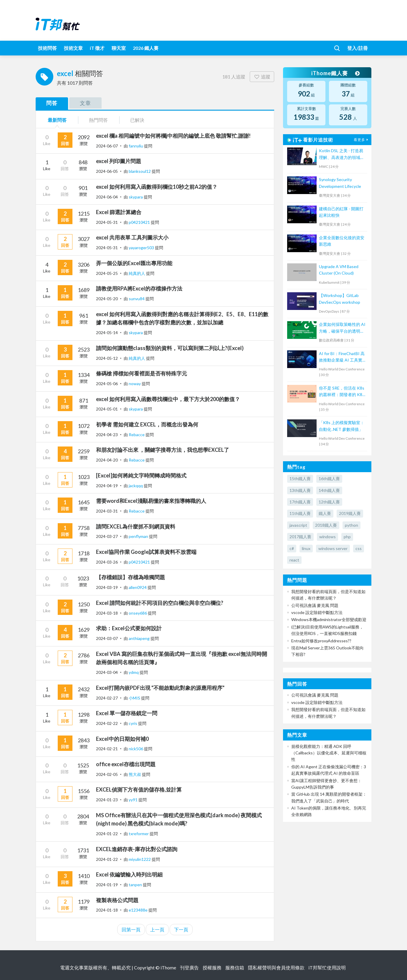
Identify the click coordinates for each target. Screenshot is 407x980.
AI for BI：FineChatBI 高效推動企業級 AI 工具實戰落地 (342, 357)
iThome (168, 967)
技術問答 (47, 48)
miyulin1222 (140, 859)
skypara (136, 197)
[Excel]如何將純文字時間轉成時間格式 (141, 475)
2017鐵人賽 (300, 537)
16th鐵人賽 (329, 478)
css (359, 548)
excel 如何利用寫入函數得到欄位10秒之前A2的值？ (157, 187)
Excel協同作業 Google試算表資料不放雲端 (146, 552)
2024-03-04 (107, 672)
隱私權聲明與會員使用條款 (276, 967)
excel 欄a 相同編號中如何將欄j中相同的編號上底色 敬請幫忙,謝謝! (173, 136)
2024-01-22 (107, 834)
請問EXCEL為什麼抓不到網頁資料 (136, 526)
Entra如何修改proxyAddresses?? (321, 641)
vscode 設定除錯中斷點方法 (317, 612)
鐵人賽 (325, 513)
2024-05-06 (107, 384)
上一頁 (157, 929)
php (347, 537)
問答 (52, 103)
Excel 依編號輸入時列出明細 (129, 874)
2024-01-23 (107, 800)
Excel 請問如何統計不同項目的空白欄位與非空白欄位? (160, 603)
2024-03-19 (107, 587)
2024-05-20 (107, 299)
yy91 (134, 800)
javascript (298, 525)
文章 (85, 103)
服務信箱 (235, 967)
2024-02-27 (107, 698)
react (294, 560)
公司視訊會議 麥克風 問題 (315, 605)
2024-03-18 (107, 613)
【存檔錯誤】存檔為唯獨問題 (130, 577)
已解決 (137, 120)
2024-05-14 (107, 333)
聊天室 (119, 48)
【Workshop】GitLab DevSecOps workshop (340, 299)
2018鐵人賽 (326, 525)
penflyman (139, 536)
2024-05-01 (107, 409)
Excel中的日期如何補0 (122, 739)
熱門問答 (98, 120)
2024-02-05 (107, 774)
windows (327, 537)
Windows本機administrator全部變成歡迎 (329, 619)
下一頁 (181, 929)
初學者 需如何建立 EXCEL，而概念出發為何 (147, 424)
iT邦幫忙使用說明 (327, 967)
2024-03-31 (107, 511)
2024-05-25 (107, 273)
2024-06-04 (107, 197)
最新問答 (57, 120)
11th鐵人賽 (300, 513)
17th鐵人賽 (300, 502)
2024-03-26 (107, 562)
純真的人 (137, 273)
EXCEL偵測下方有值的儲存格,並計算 (139, 789)
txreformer (139, 834)
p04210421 (140, 222)
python (351, 525)
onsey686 (138, 613)
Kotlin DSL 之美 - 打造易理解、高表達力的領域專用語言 (342, 154)
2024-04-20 (107, 460)
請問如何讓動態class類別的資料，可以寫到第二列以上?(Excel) (170, 348)
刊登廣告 (189, 967)
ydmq (134, 672)
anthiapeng (140, 638)
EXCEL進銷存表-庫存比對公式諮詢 (137, 849)
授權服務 (212, 967)
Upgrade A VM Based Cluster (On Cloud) (339, 270)
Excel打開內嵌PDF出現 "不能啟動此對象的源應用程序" (160, 688)
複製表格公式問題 (117, 900)
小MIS (135, 698)
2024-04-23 (107, 435)
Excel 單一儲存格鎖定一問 (127, 713)
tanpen (136, 885)
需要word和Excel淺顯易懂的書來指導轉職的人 (151, 501)
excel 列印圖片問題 (119, 161)
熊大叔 (135, 774)
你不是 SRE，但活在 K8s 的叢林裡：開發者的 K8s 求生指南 (342, 392)
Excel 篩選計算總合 (119, 212)
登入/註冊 (358, 48)
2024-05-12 (107, 358)
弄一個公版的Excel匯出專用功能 (134, 263)
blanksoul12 (140, 171)
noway (135, 384)
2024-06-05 (107, 171)
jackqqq (136, 486)
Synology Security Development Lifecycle (340, 183)
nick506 (136, 749)
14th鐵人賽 (329, 490)
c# (292, 548)
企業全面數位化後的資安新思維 (342, 241)
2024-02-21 (107, 749)
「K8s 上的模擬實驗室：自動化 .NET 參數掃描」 (342, 426)
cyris (133, 723)
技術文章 (73, 48)
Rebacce (137, 435)
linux (306, 548)
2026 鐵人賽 (146, 48)
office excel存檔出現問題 (126, 764)
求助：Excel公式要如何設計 (129, 628)
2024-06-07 (107, 146)
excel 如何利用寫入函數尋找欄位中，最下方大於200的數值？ (168, 399)
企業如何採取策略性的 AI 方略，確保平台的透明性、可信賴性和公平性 (342, 328)
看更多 (362, 140)
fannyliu (136, 146)
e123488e (139, 910)
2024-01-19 (107, 885)
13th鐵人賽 (300, 490)
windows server (333, 548)
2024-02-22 (107, 723)
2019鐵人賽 (350, 513)
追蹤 (262, 77)
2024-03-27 (107, 536)
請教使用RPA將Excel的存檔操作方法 (139, 288)
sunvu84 (137, 299)
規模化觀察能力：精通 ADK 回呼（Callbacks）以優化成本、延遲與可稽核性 (329, 753)
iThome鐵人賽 (335, 73)
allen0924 (138, 587)
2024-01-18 (107, 910)
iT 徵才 (97, 48)
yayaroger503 (142, 248)
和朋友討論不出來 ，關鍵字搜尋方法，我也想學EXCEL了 (163, 450)
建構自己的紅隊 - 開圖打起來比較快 (341, 212)
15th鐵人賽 (300, 478)
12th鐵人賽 (329, 502)
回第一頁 (131, 929)
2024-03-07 (107, 638)
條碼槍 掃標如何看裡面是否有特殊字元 (142, 373)
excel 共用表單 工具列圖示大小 (132, 237)
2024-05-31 (107, 222)
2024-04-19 (107, 486)
